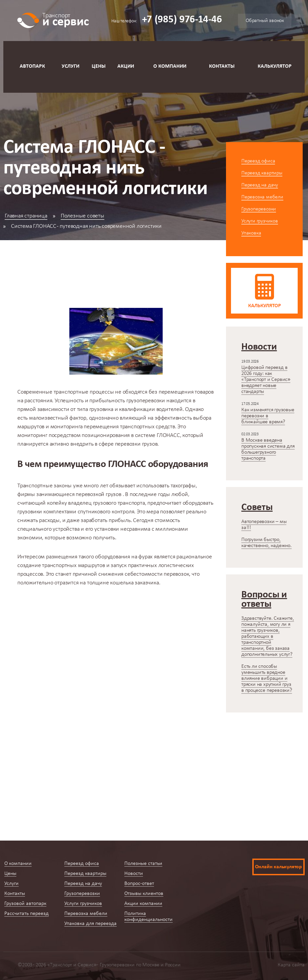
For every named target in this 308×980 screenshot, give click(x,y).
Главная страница (26, 216)
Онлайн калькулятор (278, 867)
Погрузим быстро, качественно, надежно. (266, 543)
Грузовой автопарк (25, 904)
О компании (170, 66)
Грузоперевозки (259, 209)
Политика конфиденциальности (148, 917)
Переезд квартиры (262, 173)
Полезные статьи (143, 864)
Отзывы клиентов (144, 894)
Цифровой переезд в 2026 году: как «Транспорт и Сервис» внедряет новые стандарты (266, 380)
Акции (126, 66)
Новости (134, 874)
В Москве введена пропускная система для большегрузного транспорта (268, 449)
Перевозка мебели (262, 197)
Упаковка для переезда (90, 924)
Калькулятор (275, 66)
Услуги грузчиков (260, 221)
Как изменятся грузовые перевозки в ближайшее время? (268, 416)
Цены (99, 66)
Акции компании (143, 904)
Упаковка (251, 233)
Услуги (70, 66)
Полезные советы (82, 216)
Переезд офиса (258, 161)
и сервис (65, 19)
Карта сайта (291, 965)
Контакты (222, 66)
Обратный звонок (265, 21)
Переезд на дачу (260, 185)
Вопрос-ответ (139, 884)
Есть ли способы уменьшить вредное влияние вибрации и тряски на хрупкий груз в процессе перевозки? (267, 678)
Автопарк (32, 66)
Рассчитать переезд (26, 914)
